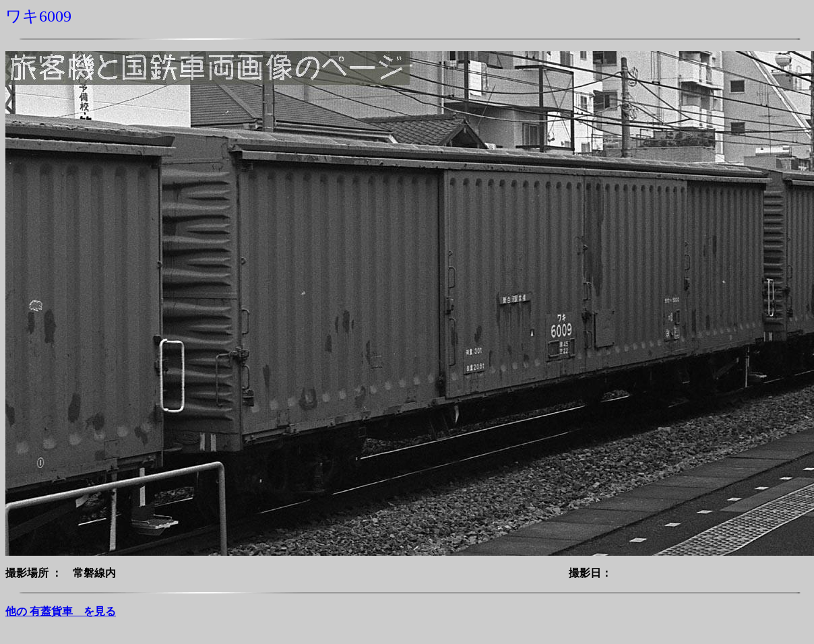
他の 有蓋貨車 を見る (61, 611)
